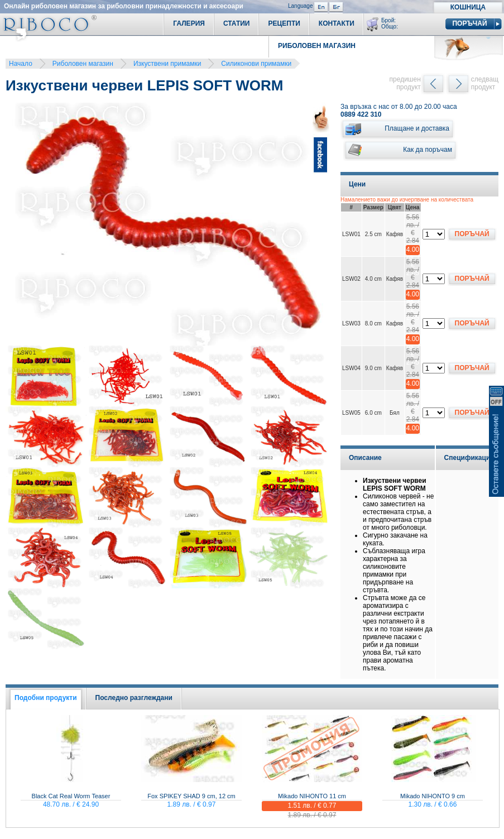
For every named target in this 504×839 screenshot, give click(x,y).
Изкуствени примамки (167, 64)
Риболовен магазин (83, 64)
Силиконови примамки (256, 64)
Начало (21, 64)
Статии (237, 23)
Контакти (337, 23)
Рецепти (284, 23)
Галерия (189, 23)
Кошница (468, 7)
